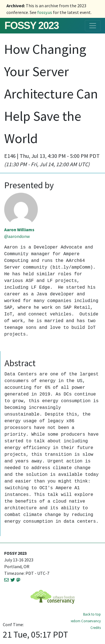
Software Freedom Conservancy (77, 621)
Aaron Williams (19, 230)
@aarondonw (17, 236)
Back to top (92, 614)
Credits (96, 628)
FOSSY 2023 (32, 26)
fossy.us (45, 12)
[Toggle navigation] (93, 26)
